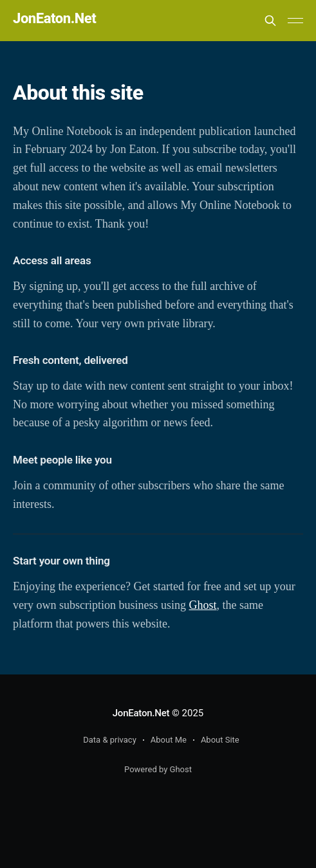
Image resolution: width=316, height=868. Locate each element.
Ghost (203, 605)
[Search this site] (270, 21)
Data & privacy (110, 740)
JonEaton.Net (54, 19)
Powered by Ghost (158, 769)
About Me (169, 740)
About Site (220, 740)
